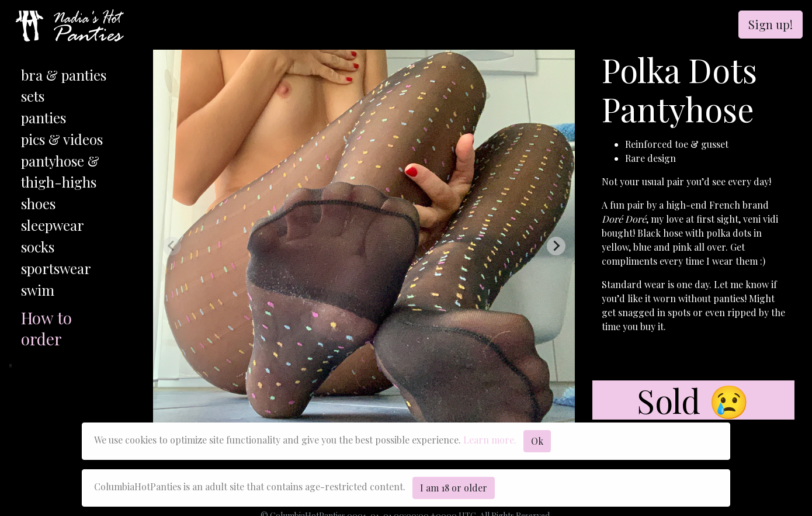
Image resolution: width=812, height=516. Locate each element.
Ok (537, 441)
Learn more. (490, 440)
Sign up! (771, 24)
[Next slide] (556, 246)
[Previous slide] (172, 246)
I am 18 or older (454, 488)
